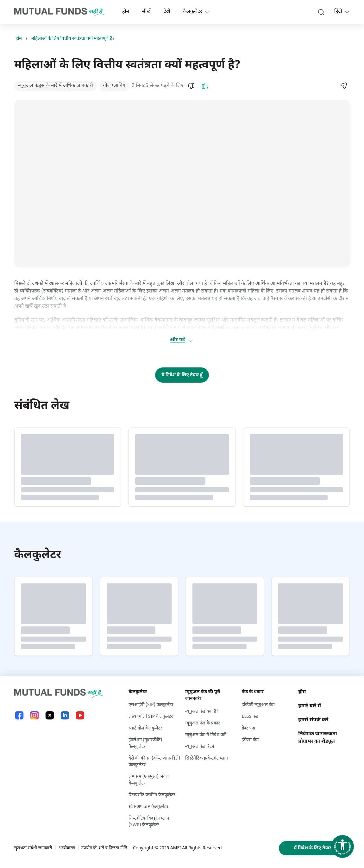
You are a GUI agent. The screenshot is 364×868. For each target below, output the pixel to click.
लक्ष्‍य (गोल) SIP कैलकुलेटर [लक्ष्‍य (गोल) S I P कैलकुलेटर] (151, 717)
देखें (167, 12)
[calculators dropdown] (207, 12)
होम (126, 12)
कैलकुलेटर (193, 12)
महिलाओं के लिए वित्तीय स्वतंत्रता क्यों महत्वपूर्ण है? (73, 39)
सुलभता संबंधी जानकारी (34, 848)
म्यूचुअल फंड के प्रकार (203, 723)
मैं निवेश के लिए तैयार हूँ (182, 375)
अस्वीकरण (68, 848)
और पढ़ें (181, 340)
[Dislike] (191, 86)
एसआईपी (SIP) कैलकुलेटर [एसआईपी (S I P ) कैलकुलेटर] (151, 705)
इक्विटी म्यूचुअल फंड (258, 705)
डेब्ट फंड (248, 728)
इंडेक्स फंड (250, 740)
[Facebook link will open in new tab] (19, 715)
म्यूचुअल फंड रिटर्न (200, 747)
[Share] (343, 86)
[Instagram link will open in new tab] (35, 715)
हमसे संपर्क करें (313, 720)
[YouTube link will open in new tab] (80, 715)
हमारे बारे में (310, 706)
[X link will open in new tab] (50, 715)
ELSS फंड (250, 717)
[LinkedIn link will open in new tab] (65, 715)
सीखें (146, 12)
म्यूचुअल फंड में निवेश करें (205, 735)
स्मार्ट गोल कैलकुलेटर (145, 728)
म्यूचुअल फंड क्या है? (202, 712)
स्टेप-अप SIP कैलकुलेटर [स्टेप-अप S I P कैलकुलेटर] (148, 807)
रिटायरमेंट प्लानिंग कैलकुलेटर (152, 795)
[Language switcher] (347, 12)
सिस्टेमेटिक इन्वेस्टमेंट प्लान (207, 758)
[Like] (205, 86)
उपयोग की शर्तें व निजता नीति (106, 848)
